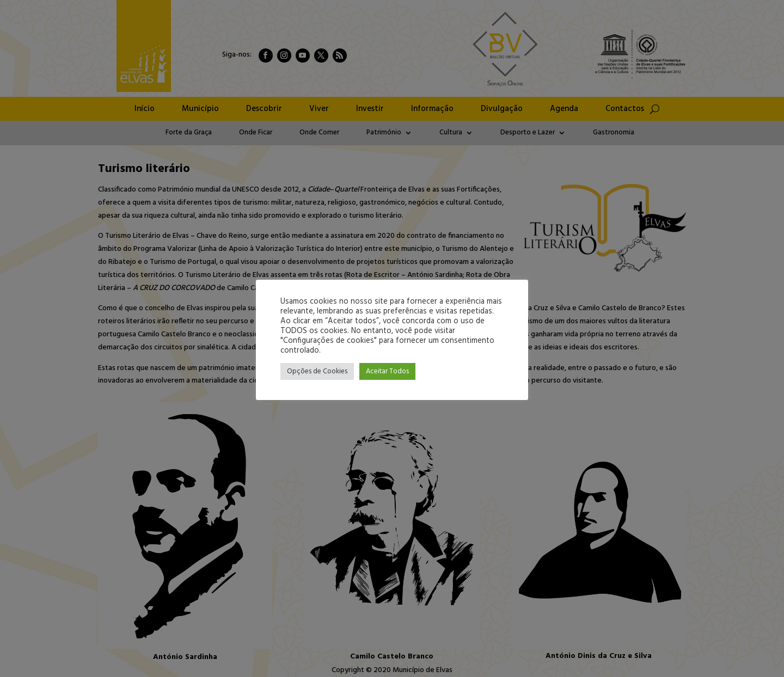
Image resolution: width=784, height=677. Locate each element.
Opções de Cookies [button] (317, 371)
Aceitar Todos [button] (387, 371)
